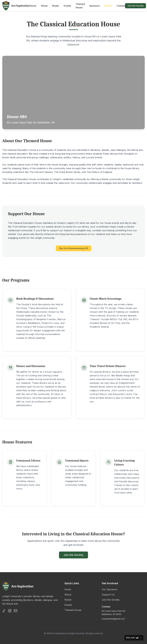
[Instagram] (10, 611)
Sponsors (95, 6)
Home (33, 6)
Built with (132, 638)
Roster (56, 6)
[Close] (141, 638)
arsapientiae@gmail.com (113, 619)
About (44, 6)
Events (67, 6)
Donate (108, 6)
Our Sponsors (110, 589)
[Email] (16, 611)
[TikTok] (4, 611)
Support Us (108, 595)
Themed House (80, 6)
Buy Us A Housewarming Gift (74, 248)
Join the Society (136, 6)
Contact (121, 6)
